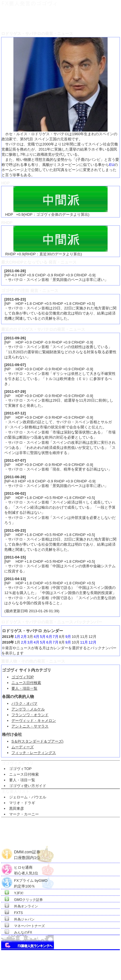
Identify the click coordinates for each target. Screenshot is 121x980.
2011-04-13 (15, 579)
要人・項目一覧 (24, 688)
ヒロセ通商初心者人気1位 (26, 868)
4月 (37, 637)
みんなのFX (23, 932)
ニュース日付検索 (26, 683)
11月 (84, 642)
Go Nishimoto (99, 973)
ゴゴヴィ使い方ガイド (28, 786)
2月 (24, 637)
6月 (49, 637)
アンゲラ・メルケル (28, 709)
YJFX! (19, 893)
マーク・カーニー (24, 814)
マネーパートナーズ (29, 926)
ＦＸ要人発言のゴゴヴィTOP (20, 19)
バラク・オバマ (24, 703)
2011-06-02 (15, 493)
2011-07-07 (15, 460)
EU (112, 165)
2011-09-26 (15, 338)
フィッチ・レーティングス (34, 753)
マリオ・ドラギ (22, 803)
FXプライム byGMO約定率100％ (31, 881)
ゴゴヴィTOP (23, 677)
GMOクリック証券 (28, 900)
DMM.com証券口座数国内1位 (27, 852)
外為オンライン (26, 906)
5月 (43, 637)
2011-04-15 (15, 557)
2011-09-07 (15, 365)
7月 (56, 637)
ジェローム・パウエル (28, 797)
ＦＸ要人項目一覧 (57, 19)
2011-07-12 (15, 413)
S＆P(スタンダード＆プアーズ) (37, 741)
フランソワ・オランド (30, 715)
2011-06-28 (15, 271)
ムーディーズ (23, 747)
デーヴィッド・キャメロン (34, 721)
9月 (68, 637)
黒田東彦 (17, 809)
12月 (92, 642)
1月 (17, 637)
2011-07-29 (15, 392)
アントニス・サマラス (30, 726)
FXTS (18, 913)
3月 (30, 642)
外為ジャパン (24, 919)
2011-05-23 (15, 299)
